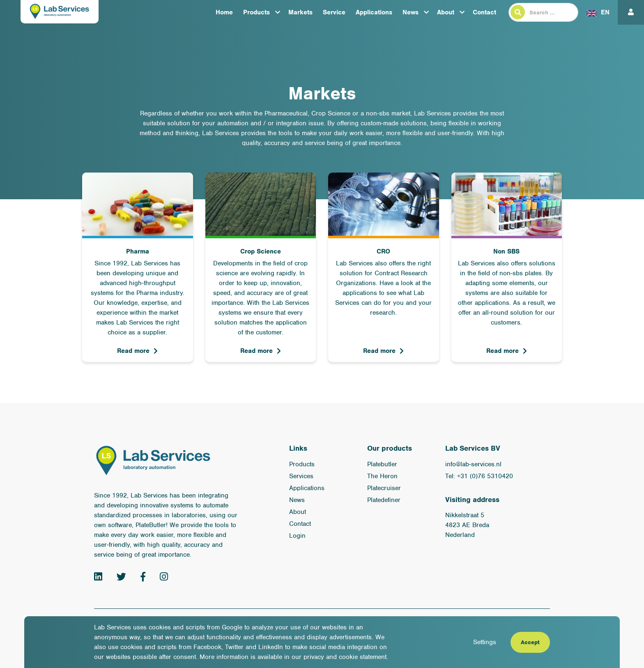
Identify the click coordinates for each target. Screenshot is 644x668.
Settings (485, 642)
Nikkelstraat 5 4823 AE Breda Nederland (467, 525)
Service (334, 12)
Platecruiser (384, 488)
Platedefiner (384, 500)
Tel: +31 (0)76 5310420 (479, 476)
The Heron (382, 476)
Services (301, 476)
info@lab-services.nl (473, 464)
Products (256, 12)
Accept (530, 642)
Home (224, 12)
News (411, 12)
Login (297, 536)
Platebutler (382, 464)
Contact (484, 12)
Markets (300, 12)
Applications (374, 12)
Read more (133, 351)
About (446, 12)
